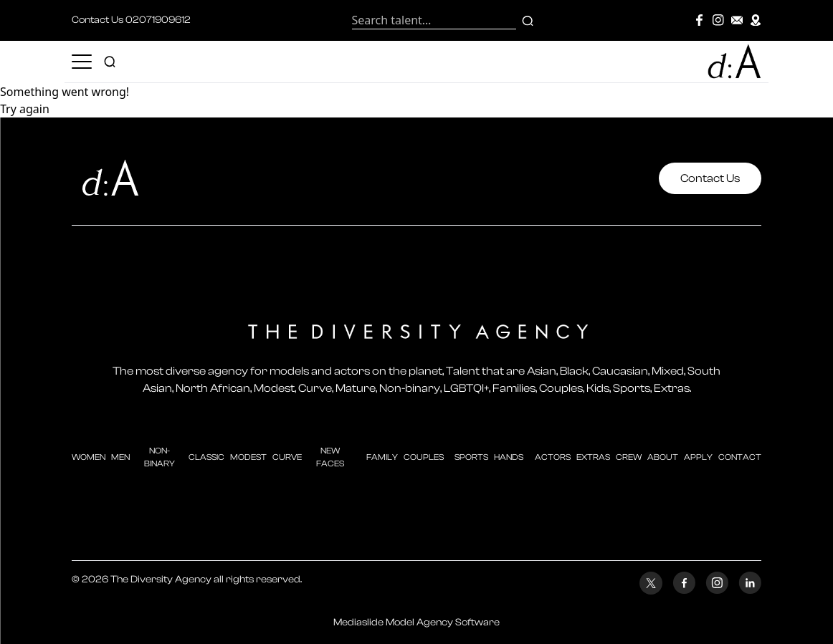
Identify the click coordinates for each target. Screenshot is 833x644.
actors (553, 457)
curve (287, 457)
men (120, 457)
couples (424, 457)
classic (206, 457)
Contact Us (710, 178)
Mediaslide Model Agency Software (416, 623)
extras (593, 457)
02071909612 (158, 20)
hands (509, 457)
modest (248, 457)
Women (89, 457)
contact (740, 457)
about (663, 457)
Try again (25, 109)
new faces (330, 457)
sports (471, 457)
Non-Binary (160, 457)
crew (629, 457)
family (382, 457)
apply (698, 457)
